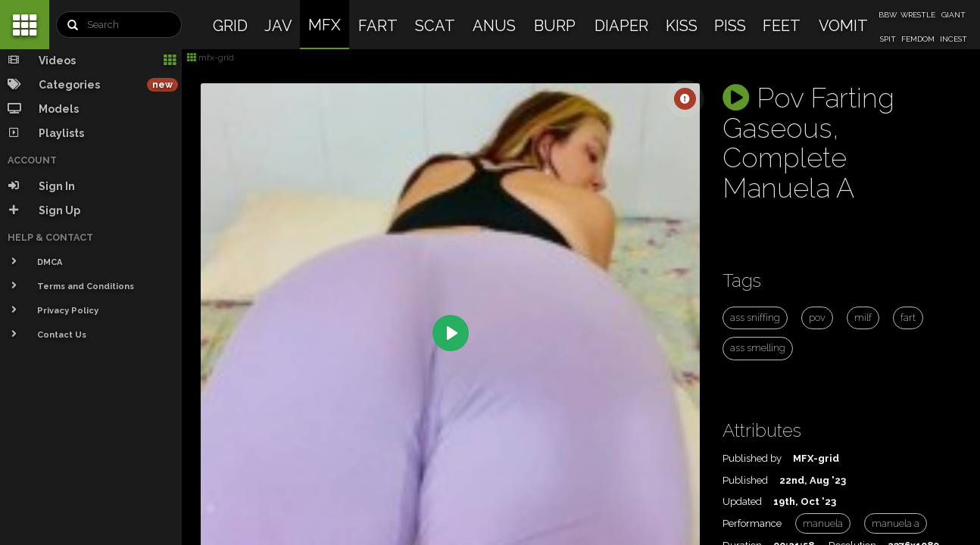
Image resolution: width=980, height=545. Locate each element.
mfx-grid (211, 58)
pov (817, 318)
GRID (230, 26)
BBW (888, 15)
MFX (325, 25)
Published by (752, 458)
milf (863, 318)
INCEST (953, 39)
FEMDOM (918, 39)
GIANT (953, 15)
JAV (278, 26)
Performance (752, 523)
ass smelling (758, 348)
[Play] (451, 333)
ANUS (494, 26)
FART (378, 26)
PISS (730, 26)
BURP (555, 26)
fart (908, 318)
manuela (823, 523)
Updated (742, 501)
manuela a (896, 523)
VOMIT (843, 26)
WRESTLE (918, 15)
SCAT (435, 26)
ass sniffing (755, 318)
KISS (682, 26)
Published (745, 480)
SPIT (888, 39)
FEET (782, 26)
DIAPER (621, 26)
